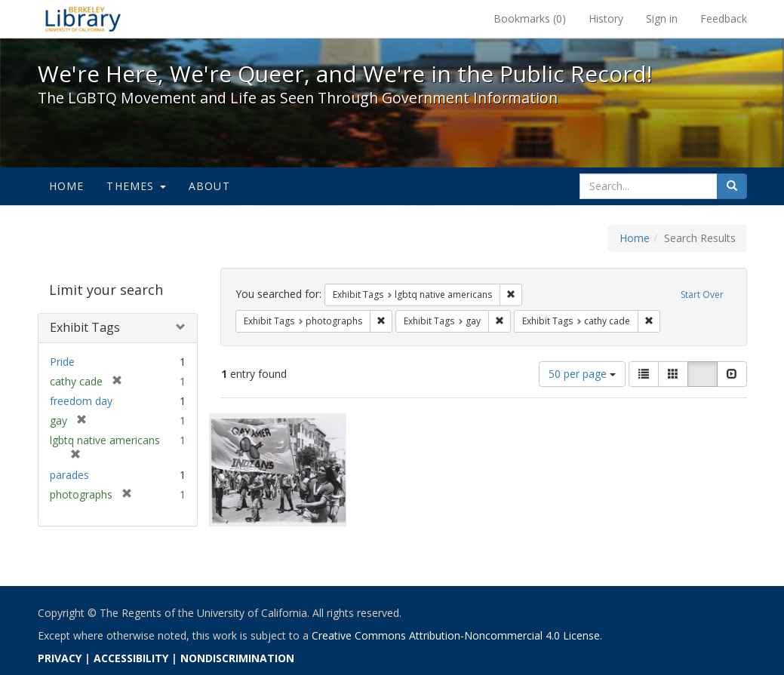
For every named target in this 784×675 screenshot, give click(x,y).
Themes (136, 186)
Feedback (724, 18)
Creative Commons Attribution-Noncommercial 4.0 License (456, 635)
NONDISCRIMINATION (237, 658)
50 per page (582, 374)
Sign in (662, 18)
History (606, 18)
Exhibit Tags (85, 327)
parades (69, 475)
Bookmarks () (530, 18)
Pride (62, 362)
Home (67, 186)
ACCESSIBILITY (131, 658)
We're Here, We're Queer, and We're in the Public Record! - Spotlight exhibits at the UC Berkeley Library (83, 19)
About (209, 186)
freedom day (81, 401)
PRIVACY (60, 658)
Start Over (702, 295)
